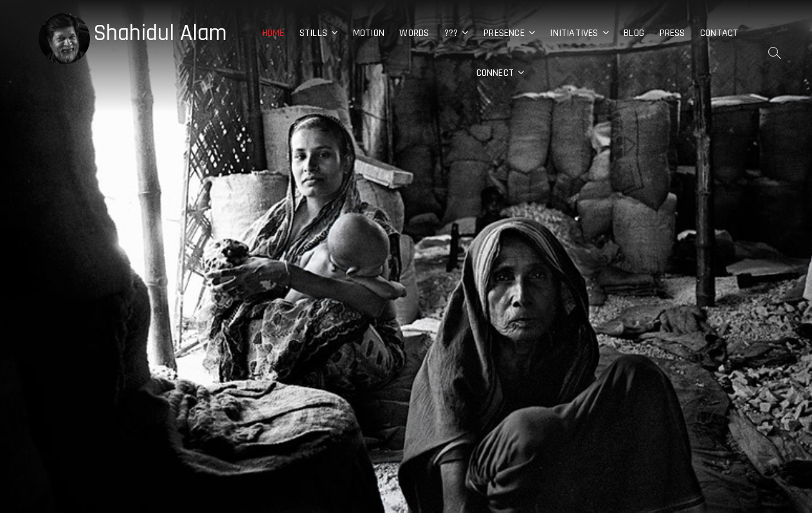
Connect (495, 73)
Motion (369, 33)
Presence (504, 33)
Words (414, 33)
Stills (313, 33)
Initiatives (574, 33)
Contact (719, 33)
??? (451, 33)
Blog (634, 33)
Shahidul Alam (160, 33)
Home (274, 33)
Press (672, 33)
